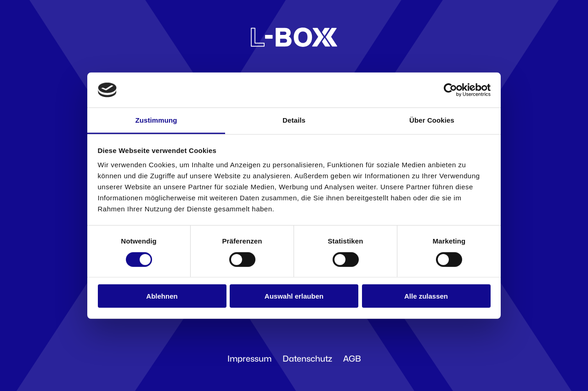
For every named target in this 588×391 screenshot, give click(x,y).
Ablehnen (162, 296)
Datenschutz (307, 359)
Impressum (249, 359)
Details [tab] (294, 120)
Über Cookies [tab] (432, 120)
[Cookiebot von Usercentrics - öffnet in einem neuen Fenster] (450, 90)
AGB (352, 359)
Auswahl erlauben (294, 296)
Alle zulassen (426, 296)
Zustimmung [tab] (156, 120)
